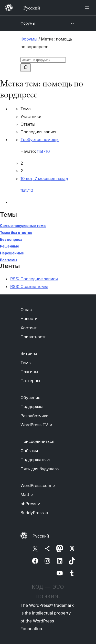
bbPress (31, 504)
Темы (26, 363)
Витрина (29, 353)
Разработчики (34, 416)
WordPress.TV (36, 425)
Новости (29, 319)
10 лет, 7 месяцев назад (44, 179)
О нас (26, 310)
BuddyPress (34, 513)
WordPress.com (38, 486)
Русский (41, 536)
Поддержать (35, 460)
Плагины (29, 372)
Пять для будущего (40, 469)
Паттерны (30, 381)
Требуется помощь (40, 140)
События (29, 451)
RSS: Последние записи (34, 279)
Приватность (34, 337)
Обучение (30, 398)
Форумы (28, 23)
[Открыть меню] (88, 8)
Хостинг (29, 328)
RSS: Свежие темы (29, 286)
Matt (27, 494)
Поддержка (32, 407)
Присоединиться (37, 441)
